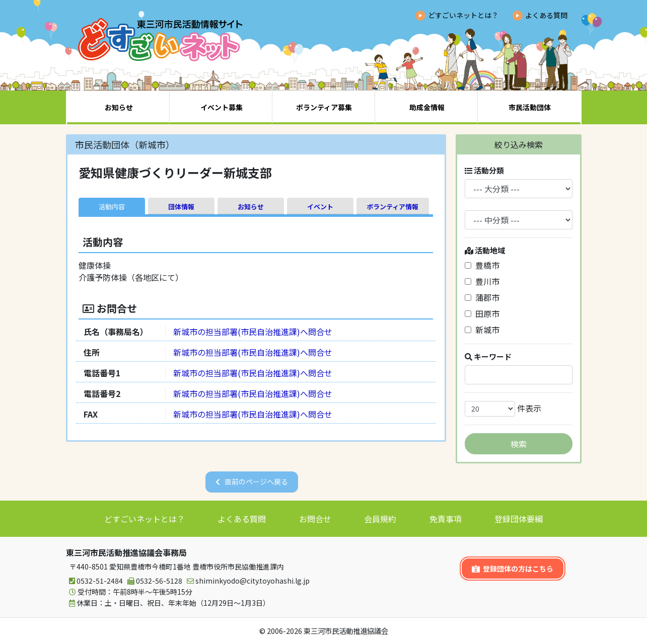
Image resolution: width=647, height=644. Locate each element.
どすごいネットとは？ (463, 15)
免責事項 (446, 519)
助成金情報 (427, 107)
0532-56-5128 (153, 581)
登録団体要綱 (519, 519)
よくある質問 (546, 15)
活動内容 (112, 207)
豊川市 (482, 281)
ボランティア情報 (392, 207)
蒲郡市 (482, 297)
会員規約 (380, 519)
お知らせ (119, 107)
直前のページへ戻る (256, 481)
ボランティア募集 (324, 107)
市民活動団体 (530, 107)
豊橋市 (482, 265)
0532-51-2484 (94, 581)
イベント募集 (222, 107)
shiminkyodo (247, 581)
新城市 (482, 330)
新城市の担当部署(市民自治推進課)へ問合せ (253, 332)
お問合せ (315, 519)
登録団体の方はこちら (513, 569)
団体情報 (181, 207)
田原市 (482, 313)
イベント (320, 207)
